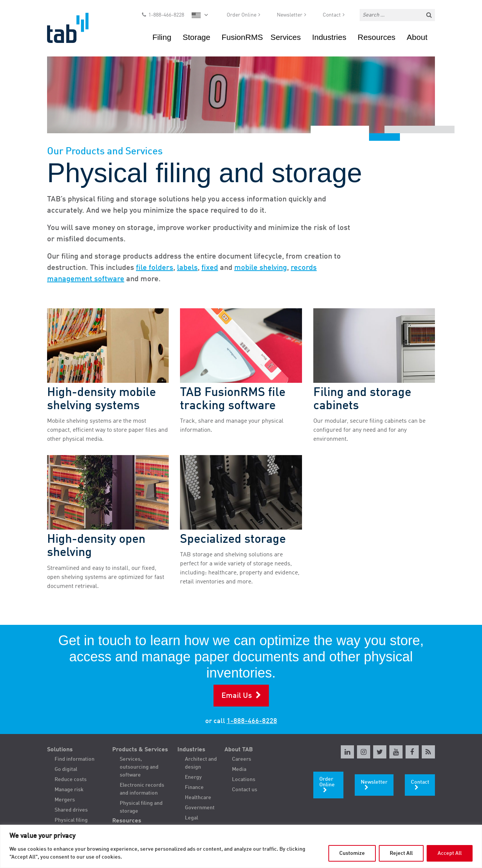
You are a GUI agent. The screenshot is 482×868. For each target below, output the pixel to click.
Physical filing (71, 820)
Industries (329, 39)
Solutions (60, 750)
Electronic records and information (142, 789)
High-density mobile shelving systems (101, 400)
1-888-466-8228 (166, 17)
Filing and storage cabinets (362, 400)
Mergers (65, 800)
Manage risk (69, 790)
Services (286, 39)
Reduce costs (71, 780)
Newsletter (290, 17)
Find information (75, 759)
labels (187, 268)
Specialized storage (233, 540)
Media (239, 769)
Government (200, 808)
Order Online (242, 17)
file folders (155, 268)
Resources (377, 39)
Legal (191, 818)
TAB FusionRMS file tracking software (233, 400)
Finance (194, 787)
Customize (352, 853)
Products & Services (140, 750)
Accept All (450, 853)
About (417, 39)
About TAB (239, 750)
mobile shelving (261, 268)
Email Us (237, 696)
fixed (210, 268)
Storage (197, 39)
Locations (244, 780)
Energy (193, 777)
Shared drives (71, 810)
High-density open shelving (96, 546)
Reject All (401, 853)
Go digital (66, 769)
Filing (162, 39)
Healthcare (198, 798)
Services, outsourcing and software (139, 767)
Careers (242, 759)
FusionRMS (242, 39)
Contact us (245, 790)
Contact (332, 17)
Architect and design (201, 763)
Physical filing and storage (141, 807)
